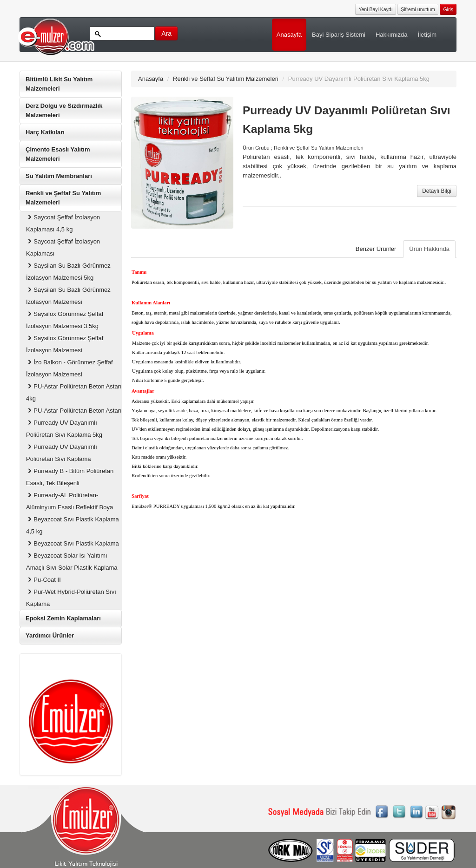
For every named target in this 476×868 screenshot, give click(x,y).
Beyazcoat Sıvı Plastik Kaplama (73, 543)
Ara (166, 33)
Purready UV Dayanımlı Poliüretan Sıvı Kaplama (62, 453)
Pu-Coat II (43, 580)
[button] (448, 9)
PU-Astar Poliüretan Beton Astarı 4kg (74, 392)
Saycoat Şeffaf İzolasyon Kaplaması (63, 247)
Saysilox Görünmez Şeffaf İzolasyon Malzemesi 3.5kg (65, 320)
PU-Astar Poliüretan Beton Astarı (74, 411)
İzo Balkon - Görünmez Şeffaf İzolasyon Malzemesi (69, 368)
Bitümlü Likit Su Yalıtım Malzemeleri (59, 84)
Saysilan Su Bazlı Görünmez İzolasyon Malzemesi (68, 296)
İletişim (427, 35)
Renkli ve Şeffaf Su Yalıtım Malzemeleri (63, 198)
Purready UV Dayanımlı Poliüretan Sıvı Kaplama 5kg (64, 429)
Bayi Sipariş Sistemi (339, 35)
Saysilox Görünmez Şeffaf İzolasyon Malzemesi (65, 344)
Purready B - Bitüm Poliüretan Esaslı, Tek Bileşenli (70, 477)
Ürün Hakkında (429, 249)
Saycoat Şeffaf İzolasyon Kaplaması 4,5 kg (63, 223)
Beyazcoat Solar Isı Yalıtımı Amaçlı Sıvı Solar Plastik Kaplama (72, 562)
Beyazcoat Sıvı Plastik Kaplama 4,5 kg (73, 525)
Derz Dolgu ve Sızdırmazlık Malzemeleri (64, 110)
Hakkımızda (392, 35)
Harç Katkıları (45, 132)
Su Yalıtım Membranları (59, 176)
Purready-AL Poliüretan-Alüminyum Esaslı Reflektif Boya (69, 501)
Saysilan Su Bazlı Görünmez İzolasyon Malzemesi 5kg (68, 272)
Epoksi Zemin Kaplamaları (63, 618)
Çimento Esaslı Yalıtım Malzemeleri (58, 154)
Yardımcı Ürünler (50, 635)
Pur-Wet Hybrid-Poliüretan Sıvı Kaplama (71, 598)
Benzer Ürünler (376, 249)
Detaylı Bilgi (437, 191)
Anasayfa (289, 35)
